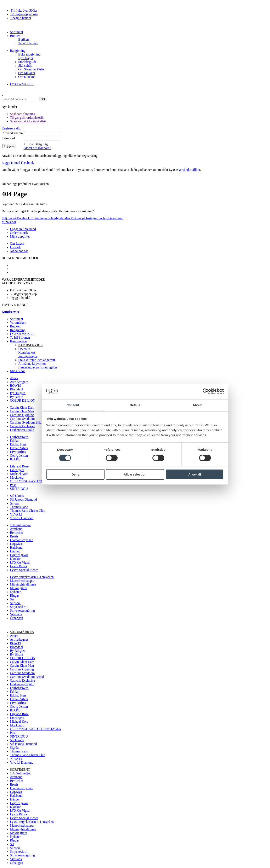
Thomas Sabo (19, 507)
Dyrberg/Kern (19, 437)
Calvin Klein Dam (22, 407)
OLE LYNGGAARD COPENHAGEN (36, 481)
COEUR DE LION (23, 400)
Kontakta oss (27, 352)
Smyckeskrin (19, 607)
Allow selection (135, 474)
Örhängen (16, 618)
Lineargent (17, 470)
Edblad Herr (18, 444)
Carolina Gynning (22, 415)
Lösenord (9, 138)
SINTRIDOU (19, 489)
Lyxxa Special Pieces (24, 570)
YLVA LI (16, 514)
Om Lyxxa (17, 243)
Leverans (24, 349)
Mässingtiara (19, 588)
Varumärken (18, 323)
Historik (15, 247)
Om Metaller (27, 73)
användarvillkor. (190, 170)
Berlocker (16, 533)
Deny (75, 474)
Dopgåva (16, 544)
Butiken (15, 36)
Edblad (15, 441)
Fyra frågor (26, 58)
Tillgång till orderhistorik (27, 118)
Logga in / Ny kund (23, 229)
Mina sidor (9, 222)
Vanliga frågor (28, 356)
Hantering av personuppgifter (38, 367)
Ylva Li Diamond (22, 518)
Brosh (14, 536)
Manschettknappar (22, 581)
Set (12, 599)
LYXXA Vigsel (20, 562)
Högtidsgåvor (19, 555)
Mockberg (17, 477)
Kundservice (18, 341)
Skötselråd (25, 66)
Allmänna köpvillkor (32, 364)
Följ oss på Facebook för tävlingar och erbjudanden (36, 218)
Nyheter (15, 592)
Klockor (15, 559)
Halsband (16, 547)
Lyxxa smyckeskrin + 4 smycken (32, 577)
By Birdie (16, 397)
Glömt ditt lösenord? (37, 148)
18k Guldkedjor (20, 525)
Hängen (15, 551)
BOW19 (15, 386)
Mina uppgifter (20, 236)
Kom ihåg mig (38, 144)
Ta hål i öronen (28, 43)
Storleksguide (27, 62)
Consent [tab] (73, 405)
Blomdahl (16, 389)
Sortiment (16, 32)
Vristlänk (16, 614)
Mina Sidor (17, 371)
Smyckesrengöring (22, 610)
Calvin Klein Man (22, 411)
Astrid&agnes (19, 382)
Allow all (195, 474)
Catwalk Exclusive (22, 426)
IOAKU (15, 459)
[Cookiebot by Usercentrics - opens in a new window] (206, 391)
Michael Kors (19, 474)
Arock (14, 378)
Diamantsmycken (22, 540)
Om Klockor (27, 77)
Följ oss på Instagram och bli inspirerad (97, 218)
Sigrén (14, 503)
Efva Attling (18, 452)
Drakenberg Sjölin (22, 430)
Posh (13, 485)
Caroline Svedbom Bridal (27, 422)
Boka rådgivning (29, 54)
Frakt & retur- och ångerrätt (37, 360)
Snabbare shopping (23, 114)
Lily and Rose (19, 466)
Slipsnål (15, 603)
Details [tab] (135, 405)
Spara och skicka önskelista (28, 121)
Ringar (15, 596)
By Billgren (18, 393)
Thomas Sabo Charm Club (28, 511)
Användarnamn (13, 133)
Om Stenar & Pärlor (32, 69)
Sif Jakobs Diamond (23, 499)
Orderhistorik (19, 233)
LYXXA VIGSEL (22, 84)
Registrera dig (11, 128)
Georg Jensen (19, 456)
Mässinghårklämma (23, 584)
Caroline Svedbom (22, 419)
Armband (16, 529)
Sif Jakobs (17, 496)
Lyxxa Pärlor (19, 566)
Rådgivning (18, 51)
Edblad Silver (19, 448)
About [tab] (197, 405)
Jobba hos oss (19, 251)
